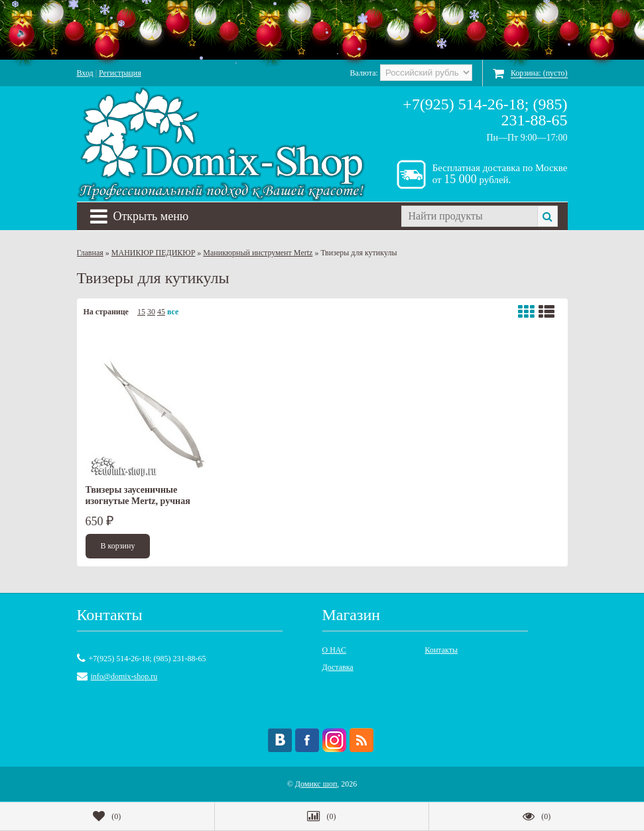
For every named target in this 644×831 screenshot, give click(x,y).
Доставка (338, 667)
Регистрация (120, 73)
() (107, 816)
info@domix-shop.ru (124, 676)
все (173, 312)
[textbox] (469, 216)
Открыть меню (140, 216)
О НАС (334, 650)
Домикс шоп (316, 784)
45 (161, 312)
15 (141, 312)
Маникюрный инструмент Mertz (258, 253)
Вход (85, 73)
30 (151, 312)
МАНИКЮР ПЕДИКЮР (154, 253)
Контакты (442, 650)
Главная (90, 253)
